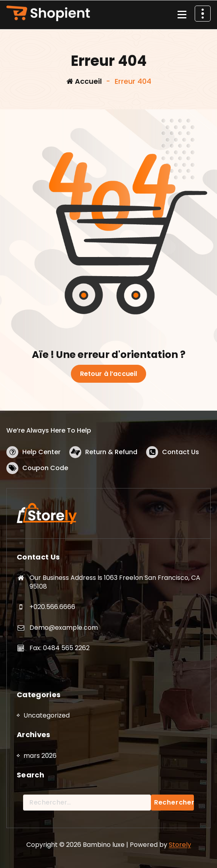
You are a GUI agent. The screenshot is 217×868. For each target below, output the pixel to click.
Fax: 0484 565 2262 (60, 648)
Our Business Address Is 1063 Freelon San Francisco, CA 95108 (115, 582)
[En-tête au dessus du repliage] (203, 14)
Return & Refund (111, 452)
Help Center (41, 452)
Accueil (84, 81)
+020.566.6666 (52, 607)
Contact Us (181, 452)
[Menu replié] (182, 15)
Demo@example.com (64, 628)
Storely (180, 845)
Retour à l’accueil (109, 374)
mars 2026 (40, 756)
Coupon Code (45, 468)
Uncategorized (47, 715)
